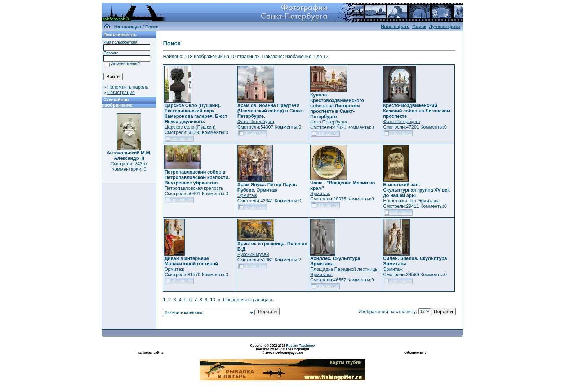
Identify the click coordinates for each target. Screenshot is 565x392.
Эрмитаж (247, 195)
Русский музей (253, 254)
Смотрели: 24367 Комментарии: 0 (129, 166)
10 (213, 300)
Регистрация (121, 92)
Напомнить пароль (128, 87)
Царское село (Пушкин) (190, 127)
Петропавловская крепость (194, 188)
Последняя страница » (248, 300)
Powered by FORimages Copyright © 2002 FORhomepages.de (282, 351)
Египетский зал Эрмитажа (411, 201)
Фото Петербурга (256, 121)
